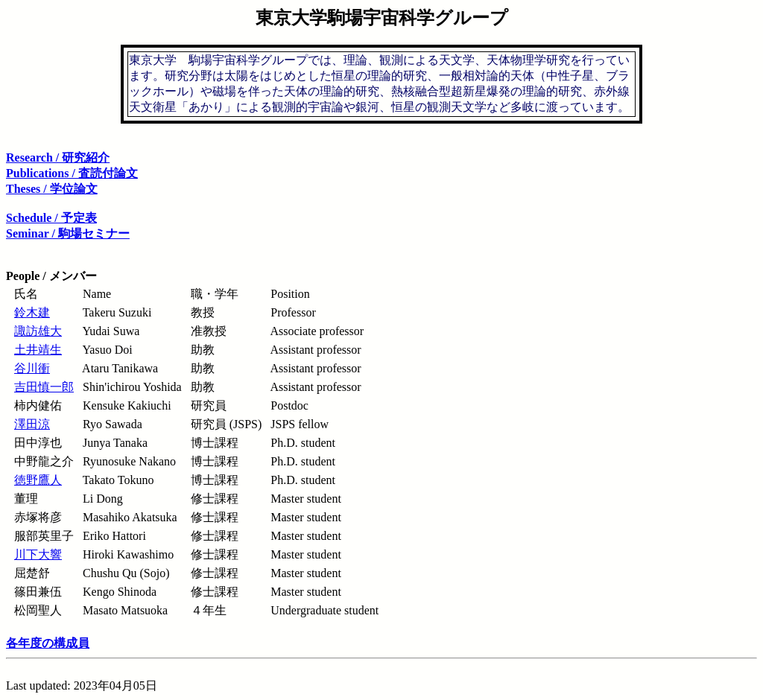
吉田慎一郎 (44, 387)
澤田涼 (32, 424)
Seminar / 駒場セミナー (68, 233)
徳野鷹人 (38, 480)
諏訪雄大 (38, 331)
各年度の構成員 (48, 643)
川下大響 (38, 554)
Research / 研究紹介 (58, 157)
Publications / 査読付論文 (72, 173)
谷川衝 (32, 368)
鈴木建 (32, 312)
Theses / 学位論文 (52, 189)
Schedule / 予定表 (51, 218)
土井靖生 (38, 350)
